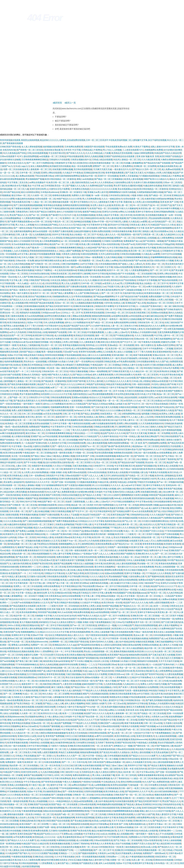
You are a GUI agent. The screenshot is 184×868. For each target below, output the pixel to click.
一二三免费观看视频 (83, 850)
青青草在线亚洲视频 (54, 355)
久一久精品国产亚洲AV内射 (149, 306)
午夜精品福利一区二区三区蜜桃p (105, 365)
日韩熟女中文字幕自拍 (53, 257)
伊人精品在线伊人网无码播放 (13, 492)
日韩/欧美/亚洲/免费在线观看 (167, 417)
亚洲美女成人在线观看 (168, 466)
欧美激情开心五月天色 (13, 534)
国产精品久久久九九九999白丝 (53, 300)
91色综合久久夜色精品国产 (151, 518)
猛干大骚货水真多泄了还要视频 (70, 560)
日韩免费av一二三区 (60, 430)
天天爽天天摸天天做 (102, 169)
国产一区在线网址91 (85, 361)
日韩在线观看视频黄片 (41, 554)
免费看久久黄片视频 (81, 195)
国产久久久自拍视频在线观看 (97, 629)
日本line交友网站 (60, 228)
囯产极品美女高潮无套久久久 (27, 401)
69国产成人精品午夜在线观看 (50, 671)
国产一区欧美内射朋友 (10, 404)
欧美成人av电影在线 (70, 580)
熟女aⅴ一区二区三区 (33, 700)
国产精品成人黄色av (133, 804)
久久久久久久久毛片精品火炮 (72, 225)
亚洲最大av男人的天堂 (98, 192)
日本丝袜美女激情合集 (119, 195)
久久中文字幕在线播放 (68, 739)
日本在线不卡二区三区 (98, 599)
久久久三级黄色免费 (144, 335)
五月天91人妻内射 (95, 381)
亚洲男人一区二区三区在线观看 (28, 586)
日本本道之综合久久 (16, 163)
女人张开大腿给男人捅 (86, 827)
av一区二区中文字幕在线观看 (115, 586)
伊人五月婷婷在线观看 (173, 469)
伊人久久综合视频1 (101, 485)
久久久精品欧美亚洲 (151, 160)
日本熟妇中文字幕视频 (147, 280)
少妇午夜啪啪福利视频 (171, 430)
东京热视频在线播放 (86, 215)
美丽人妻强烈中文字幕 (113, 700)
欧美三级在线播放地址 (130, 847)
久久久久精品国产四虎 (160, 515)
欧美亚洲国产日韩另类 (50, 495)
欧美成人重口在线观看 (89, 244)
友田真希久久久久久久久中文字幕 (56, 394)
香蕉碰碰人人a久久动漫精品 (16, 251)
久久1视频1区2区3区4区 (99, 280)
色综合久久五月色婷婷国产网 (102, 397)
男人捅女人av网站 (110, 261)
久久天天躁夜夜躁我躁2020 (120, 339)
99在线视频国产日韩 (122, 593)
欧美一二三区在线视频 (45, 248)
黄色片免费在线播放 (81, 778)
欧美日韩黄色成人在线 (17, 476)
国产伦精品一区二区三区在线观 (152, 713)
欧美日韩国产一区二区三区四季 (34, 824)
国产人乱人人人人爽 (93, 476)
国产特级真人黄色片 (152, 319)
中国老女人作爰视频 (16, 319)
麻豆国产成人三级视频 (75, 638)
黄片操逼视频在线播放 (138, 638)
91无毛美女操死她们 (160, 752)
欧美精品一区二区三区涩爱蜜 (18, 423)
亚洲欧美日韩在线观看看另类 (122, 694)
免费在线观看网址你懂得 (125, 322)
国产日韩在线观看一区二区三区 (51, 749)
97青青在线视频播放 (83, 296)
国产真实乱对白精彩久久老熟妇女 (115, 752)
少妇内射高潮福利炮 (30, 866)
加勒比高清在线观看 (52, 811)
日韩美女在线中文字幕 (35, 759)
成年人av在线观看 (107, 863)
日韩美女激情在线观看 (70, 329)
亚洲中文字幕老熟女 (52, 629)
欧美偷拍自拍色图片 (37, 492)
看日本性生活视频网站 (105, 567)
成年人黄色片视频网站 (169, 625)
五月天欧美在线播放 (89, 580)
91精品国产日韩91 (12, 772)
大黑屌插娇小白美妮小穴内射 (61, 361)
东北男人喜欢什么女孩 (100, 205)
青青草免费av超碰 (151, 440)
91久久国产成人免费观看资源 (169, 361)
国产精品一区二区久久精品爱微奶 (128, 648)
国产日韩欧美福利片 (172, 309)
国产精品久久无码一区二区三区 (146, 169)
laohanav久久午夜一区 (84, 410)
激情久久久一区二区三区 (51, 469)
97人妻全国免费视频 (29, 156)
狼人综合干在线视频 (121, 844)
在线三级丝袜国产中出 (149, 583)
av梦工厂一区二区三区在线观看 (65, 388)
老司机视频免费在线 (66, 827)
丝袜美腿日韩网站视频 (62, 169)
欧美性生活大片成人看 (51, 713)
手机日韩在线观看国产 (170, 436)
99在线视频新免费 (105, 498)
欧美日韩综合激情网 (168, 397)
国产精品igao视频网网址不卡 (107, 296)
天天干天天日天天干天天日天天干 (158, 290)
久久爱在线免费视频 (174, 674)
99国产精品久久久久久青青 (69, 199)
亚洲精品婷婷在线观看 (73, 238)
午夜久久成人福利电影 (71, 691)
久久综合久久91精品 (9, 619)
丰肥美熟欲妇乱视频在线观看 (21, 651)
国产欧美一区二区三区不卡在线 (131, 681)
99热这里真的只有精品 (34, 355)
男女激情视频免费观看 (102, 394)
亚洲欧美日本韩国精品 (32, 365)
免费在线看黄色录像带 (10, 443)
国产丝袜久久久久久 (75, 153)
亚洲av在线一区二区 (143, 339)
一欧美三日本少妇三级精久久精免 (147, 427)
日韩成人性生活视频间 (39, 407)
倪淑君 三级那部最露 (34, 287)
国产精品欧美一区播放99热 (54, 381)
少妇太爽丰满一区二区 (172, 492)
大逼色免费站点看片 (123, 182)
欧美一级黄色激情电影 (137, 691)
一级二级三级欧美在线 (173, 306)
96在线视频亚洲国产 (79, 694)
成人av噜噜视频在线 (100, 785)
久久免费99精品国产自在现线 (99, 186)
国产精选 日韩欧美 (107, 228)
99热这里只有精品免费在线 (118, 384)
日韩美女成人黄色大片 (139, 225)
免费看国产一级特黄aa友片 (155, 853)
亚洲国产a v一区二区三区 (91, 446)
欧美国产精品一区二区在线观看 (104, 208)
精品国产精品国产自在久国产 (77, 326)
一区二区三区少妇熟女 (152, 401)
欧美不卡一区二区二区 (117, 270)
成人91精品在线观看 (46, 840)
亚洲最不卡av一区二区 (71, 541)
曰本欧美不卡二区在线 (103, 466)
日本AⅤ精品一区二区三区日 (118, 313)
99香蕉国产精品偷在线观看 (41, 303)
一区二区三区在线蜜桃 (152, 309)
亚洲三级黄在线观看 (14, 316)
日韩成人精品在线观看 (102, 160)
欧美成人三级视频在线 (30, 345)
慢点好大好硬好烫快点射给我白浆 (58, 462)
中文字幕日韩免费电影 (60, 778)
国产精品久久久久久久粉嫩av (109, 410)
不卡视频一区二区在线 (83, 453)
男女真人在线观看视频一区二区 (169, 567)
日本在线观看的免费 (76, 443)
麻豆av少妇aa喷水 (30, 726)
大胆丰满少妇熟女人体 (114, 303)
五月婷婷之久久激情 (21, 697)
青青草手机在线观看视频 (143, 619)
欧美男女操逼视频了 (42, 423)
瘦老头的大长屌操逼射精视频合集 (61, 309)
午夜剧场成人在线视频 (146, 743)
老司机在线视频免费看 (80, 632)
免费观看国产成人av (133, 241)
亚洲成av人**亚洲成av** (82, 554)
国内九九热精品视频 (94, 156)
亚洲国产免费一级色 (46, 827)
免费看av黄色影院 (88, 619)
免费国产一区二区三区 (41, 645)
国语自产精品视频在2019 (40, 296)
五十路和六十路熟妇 (57, 746)
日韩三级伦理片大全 (69, 772)
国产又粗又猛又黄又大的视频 (104, 407)
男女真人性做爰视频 (164, 498)
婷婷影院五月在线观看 (170, 446)
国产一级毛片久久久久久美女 (66, 446)
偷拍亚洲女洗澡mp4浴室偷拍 (56, 661)
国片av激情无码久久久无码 (37, 430)
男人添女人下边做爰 (60, 489)
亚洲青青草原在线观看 (94, 313)
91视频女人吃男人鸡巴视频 (159, 173)
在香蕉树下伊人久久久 (10, 684)
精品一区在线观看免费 (82, 166)
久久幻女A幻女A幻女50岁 (64, 616)
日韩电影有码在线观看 (60, 518)
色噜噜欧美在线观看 (123, 453)
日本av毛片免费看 (53, 339)
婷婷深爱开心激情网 (81, 274)
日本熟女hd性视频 (32, 449)
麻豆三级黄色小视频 (66, 681)
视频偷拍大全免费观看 (148, 687)
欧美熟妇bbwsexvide (38, 642)
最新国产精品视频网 (62, 564)
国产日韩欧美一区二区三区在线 (45, 264)
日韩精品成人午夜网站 (92, 150)
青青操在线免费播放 (168, 564)
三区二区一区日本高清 (50, 765)
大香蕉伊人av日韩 (88, 668)
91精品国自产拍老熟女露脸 (97, 449)
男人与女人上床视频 (112, 150)
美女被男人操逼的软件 (14, 482)
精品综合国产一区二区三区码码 (17, 335)
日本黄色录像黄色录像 (121, 231)
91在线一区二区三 (71, 339)
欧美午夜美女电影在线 (52, 570)
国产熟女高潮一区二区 (26, 557)
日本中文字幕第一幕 (61, 423)
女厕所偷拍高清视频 (99, 583)
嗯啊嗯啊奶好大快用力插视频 (122, 192)
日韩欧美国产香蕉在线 (10, 147)
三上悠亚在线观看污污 (133, 150)
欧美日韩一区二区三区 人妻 (61, 182)
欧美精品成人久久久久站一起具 (47, 837)
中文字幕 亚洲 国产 (145, 228)
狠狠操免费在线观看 (138, 655)
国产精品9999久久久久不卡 (151, 449)
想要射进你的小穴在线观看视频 (114, 541)
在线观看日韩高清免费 (45, 707)
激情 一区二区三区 (104, 335)
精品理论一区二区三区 (45, 658)
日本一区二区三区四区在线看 (148, 827)
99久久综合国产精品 (62, 459)
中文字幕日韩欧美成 (119, 248)
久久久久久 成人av (119, 485)
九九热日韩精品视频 (113, 257)
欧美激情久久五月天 (50, 541)
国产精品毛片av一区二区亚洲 (128, 544)
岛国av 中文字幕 (35, 322)
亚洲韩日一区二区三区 (73, 218)
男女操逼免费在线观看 (159, 218)
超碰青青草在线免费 (68, 664)
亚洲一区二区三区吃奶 (126, 775)
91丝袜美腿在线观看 (64, 410)
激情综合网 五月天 (45, 593)
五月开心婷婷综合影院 (109, 254)
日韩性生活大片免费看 (97, 674)
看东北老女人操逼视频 (164, 632)
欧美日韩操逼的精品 (17, 322)
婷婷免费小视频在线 (165, 580)
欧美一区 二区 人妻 (30, 469)
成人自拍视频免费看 (63, 335)
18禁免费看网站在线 (131, 414)
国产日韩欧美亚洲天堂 (137, 218)
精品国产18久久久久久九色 (136, 603)
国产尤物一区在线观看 (65, 482)
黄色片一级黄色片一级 (112, 319)
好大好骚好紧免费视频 (54, 808)
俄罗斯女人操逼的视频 (13, 326)
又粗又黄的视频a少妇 (82, 466)
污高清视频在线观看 (99, 694)
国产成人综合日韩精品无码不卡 (168, 511)
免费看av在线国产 (147, 580)
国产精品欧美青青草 (39, 590)
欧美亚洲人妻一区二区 (122, 205)
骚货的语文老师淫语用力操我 (154, 759)
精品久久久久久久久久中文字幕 (54, 632)
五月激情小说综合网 (36, 576)
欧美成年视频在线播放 (115, 707)
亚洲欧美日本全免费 (113, 531)
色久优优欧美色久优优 (83, 163)
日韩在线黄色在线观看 (56, 576)
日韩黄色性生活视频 (9, 394)
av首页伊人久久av (111, 283)
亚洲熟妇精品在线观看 (96, 655)
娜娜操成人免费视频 (119, 300)
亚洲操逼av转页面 (63, 593)
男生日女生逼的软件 (75, 677)
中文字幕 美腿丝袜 (123, 202)
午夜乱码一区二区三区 (63, 222)
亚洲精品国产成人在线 (136, 303)
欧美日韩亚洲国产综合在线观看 (55, 821)
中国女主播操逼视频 (78, 371)
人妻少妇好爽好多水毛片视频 (13, 186)
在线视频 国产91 (94, 700)
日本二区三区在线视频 (32, 414)
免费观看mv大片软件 (61, 349)
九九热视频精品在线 (41, 234)
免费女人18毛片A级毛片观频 (153, 684)
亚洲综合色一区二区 (9, 313)
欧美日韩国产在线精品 (170, 156)
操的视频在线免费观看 (53, 147)
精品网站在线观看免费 (159, 739)
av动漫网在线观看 (73, 277)
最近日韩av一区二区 (21, 195)
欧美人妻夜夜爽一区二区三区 (38, 169)
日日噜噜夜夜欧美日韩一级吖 (62, 267)
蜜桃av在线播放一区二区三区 (98, 677)
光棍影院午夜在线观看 (94, 147)
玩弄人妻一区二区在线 (150, 596)
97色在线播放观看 (75, 156)
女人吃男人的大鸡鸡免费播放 (146, 202)
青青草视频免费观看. (115, 173)
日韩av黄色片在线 (152, 391)
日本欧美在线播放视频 (130, 254)
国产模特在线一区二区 (143, 746)
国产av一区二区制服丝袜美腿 (170, 482)
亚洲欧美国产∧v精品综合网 (111, 723)
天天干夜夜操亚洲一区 (45, 818)
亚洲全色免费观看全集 (75, 700)
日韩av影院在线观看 (132, 309)
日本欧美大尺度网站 (52, 365)
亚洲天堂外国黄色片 (145, 736)
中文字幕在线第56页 (102, 511)
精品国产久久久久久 (47, 384)
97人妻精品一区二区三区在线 (27, 381)
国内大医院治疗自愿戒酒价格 (83, 489)
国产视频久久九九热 (75, 186)
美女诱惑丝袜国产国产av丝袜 (132, 261)
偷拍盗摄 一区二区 (139, 785)
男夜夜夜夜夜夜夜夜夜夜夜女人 (44, 251)
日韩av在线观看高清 (103, 840)
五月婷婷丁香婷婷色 (167, 459)
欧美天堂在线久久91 (94, 573)
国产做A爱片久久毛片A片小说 (62, 215)
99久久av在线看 (128, 378)
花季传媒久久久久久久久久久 (25, 479)
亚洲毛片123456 (110, 212)
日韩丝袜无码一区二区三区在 (151, 322)
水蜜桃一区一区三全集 (120, 860)
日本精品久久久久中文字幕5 (91, 521)
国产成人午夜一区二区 (62, 583)
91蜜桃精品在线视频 (66, 840)
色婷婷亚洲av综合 (113, 521)
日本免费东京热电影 (80, 189)
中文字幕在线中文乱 (53, 326)
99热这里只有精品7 (81, 593)
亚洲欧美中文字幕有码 (73, 629)
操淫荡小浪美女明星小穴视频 (160, 261)
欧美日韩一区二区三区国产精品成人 (145, 251)
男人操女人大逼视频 (123, 352)
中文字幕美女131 (91, 834)
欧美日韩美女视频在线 (75, 655)
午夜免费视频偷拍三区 (105, 622)
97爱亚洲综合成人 (162, 749)
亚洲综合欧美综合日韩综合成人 (36, 349)
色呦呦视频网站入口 (68, 544)
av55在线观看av (136, 316)
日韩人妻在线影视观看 (116, 218)
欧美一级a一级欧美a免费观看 (64, 368)
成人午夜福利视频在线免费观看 (140, 857)
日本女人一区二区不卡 (72, 313)
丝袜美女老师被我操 (65, 524)
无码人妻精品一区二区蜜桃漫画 (67, 528)
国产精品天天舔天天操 (41, 697)
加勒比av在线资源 (159, 381)
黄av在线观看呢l (37, 309)
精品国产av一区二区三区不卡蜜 (64, 244)
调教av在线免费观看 (82, 316)
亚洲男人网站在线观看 (51, 173)
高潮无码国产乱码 (144, 244)
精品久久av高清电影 (132, 277)
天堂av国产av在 (128, 244)
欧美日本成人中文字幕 (145, 394)
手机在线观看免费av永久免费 (119, 147)
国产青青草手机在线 (154, 674)
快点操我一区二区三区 (112, 277)
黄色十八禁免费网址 (124, 166)
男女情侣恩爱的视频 (103, 453)
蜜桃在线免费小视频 (149, 505)
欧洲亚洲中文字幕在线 (43, 335)
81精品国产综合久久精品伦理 (168, 153)
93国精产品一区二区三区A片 (123, 612)
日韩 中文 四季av (74, 769)
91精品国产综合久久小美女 (163, 225)
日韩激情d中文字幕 (63, 163)
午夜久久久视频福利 (128, 208)
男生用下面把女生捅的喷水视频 (128, 186)
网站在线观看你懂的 (34, 769)
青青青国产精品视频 (172, 489)
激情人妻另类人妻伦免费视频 (94, 339)
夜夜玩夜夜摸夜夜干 (79, 208)
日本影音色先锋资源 (87, 557)
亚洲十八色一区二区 (58, 550)
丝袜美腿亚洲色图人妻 (151, 492)
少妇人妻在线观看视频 (97, 443)
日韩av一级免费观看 (93, 257)
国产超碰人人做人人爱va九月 (131, 264)
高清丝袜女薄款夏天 (53, 150)
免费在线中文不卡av (158, 550)
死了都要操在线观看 (21, 208)
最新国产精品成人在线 (28, 547)
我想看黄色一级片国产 (131, 234)
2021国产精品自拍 (12, 192)
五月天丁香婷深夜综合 (128, 831)
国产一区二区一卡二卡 (51, 218)
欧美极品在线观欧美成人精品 (165, 778)
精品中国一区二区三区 (24, 616)
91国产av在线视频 (22, 603)
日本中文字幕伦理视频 (75, 710)
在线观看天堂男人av (148, 397)
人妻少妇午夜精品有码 (124, 642)
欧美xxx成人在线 (81, 697)
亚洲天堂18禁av (81, 583)
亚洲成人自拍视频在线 (17, 785)
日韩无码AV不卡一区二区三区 (51, 677)
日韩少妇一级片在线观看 (144, 453)
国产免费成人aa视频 (25, 531)
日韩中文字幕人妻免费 (101, 593)
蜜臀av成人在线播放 (73, 834)
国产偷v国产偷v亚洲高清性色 (118, 446)
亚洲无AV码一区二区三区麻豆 (41, 524)
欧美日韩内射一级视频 (104, 534)
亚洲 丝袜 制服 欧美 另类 (148, 156)
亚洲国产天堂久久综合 (153, 531)
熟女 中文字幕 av (35, 186)
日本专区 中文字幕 (72, 150)
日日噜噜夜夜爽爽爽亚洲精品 (35, 160)
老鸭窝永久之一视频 (107, 625)
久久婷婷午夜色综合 (100, 326)
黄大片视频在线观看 (29, 622)
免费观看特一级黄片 (14, 762)
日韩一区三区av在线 (135, 674)
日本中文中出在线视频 (171, 254)
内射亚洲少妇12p (109, 420)
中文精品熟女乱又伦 (110, 782)
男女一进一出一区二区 (113, 401)
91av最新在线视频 (8, 677)
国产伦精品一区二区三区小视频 (14, 309)
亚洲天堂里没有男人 (39, 189)
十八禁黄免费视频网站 (139, 270)
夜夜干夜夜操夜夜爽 (142, 355)
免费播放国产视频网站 (39, 427)
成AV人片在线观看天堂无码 (69, 212)
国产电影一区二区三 (18, 368)
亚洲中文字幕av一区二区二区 (162, 824)
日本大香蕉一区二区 (18, 511)
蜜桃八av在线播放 (85, 179)
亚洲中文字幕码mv (144, 212)
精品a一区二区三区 (165, 394)
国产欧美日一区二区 (156, 593)
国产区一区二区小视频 (108, 759)
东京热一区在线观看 (91, 277)
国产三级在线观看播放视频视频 (28, 205)
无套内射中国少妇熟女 (133, 293)
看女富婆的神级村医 (162, 352)
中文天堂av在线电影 (158, 404)
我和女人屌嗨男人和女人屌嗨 (112, 417)
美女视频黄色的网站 (34, 717)
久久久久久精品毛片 (97, 547)
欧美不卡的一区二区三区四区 (147, 622)
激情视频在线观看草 (47, 505)
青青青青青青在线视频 (153, 544)
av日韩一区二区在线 (42, 222)
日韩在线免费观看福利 (60, 397)
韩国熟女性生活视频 (119, 697)
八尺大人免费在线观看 (159, 541)
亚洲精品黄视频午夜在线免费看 (92, 270)
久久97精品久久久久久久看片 (117, 381)
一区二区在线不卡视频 (33, 596)
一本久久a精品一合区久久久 (28, 283)
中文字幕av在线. (147, 772)
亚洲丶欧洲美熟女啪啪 (10, 844)
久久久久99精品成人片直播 (98, 153)
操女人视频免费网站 (40, 166)
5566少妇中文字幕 (28, 502)
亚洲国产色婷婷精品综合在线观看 (120, 156)
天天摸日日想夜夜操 (134, 391)
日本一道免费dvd (36, 476)
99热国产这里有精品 (96, 384)
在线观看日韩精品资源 (105, 361)
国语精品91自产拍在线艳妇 (123, 280)
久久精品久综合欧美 (147, 590)
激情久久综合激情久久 (69, 358)
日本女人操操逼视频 (135, 560)
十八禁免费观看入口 (122, 677)
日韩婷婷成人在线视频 (146, 238)
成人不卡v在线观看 (164, 834)
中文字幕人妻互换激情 (49, 547)
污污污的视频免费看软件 (52, 485)
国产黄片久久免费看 (133, 440)
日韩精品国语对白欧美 (94, 218)
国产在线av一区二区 (136, 287)
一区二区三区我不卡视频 (148, 534)
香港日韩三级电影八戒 (173, 186)
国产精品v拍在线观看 (168, 280)
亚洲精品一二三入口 (94, 469)
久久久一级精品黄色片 (112, 199)
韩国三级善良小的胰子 (171, 440)
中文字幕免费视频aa (170, 537)
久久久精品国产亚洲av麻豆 (164, 677)
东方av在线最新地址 (21, 244)
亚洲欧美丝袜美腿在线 (84, 306)
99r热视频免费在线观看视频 (109, 804)
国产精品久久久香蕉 (92, 495)
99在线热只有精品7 (152, 368)
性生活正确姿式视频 (133, 570)
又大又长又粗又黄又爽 (71, 765)
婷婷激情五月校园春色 (158, 420)
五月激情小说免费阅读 (112, 241)
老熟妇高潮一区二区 (150, 537)
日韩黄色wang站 (36, 391)
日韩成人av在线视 (11, 329)
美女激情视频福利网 (66, 818)
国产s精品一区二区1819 (160, 195)
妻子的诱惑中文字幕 (106, 720)
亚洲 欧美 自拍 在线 (135, 710)
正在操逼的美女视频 (69, 847)
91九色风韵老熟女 (67, 498)
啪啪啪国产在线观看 (57, 332)
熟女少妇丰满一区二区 (108, 668)
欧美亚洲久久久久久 (121, 629)
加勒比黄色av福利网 (131, 645)
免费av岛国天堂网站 (166, 345)
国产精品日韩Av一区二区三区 (84, 687)
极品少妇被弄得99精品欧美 (63, 743)
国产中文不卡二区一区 (130, 342)
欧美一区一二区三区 (27, 420)
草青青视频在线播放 (29, 515)
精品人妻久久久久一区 (109, 234)
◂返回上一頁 (70, 103)
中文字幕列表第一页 (23, 583)
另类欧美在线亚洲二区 (60, 274)
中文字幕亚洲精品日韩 (71, 586)
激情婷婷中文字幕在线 (41, 459)
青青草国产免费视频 (55, 736)
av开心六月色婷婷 (18, 332)
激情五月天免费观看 (135, 707)
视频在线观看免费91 (164, 795)
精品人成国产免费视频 (70, 251)
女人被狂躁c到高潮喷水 (20, 564)
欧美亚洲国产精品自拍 (118, 655)
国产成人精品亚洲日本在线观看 (167, 844)
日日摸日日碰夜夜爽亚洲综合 (52, 508)
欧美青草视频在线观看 (17, 743)
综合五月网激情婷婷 (57, 635)
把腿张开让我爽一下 (170, 342)
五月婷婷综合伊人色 (89, 772)
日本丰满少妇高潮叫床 (134, 215)
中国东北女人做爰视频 (41, 290)
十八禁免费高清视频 (40, 668)
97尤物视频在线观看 (81, 290)
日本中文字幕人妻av (158, 547)
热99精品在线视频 (82, 222)
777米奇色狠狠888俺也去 (27, 664)
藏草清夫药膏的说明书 (155, 710)
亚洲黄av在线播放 (159, 313)
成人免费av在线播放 (99, 300)
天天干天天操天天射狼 (169, 661)
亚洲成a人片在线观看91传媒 (143, 332)
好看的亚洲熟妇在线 (30, 625)
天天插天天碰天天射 (138, 300)
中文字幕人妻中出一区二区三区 (168, 335)
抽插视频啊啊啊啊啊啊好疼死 (76, 811)
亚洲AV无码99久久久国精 (101, 642)
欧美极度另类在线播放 (60, 166)
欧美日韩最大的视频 (107, 489)
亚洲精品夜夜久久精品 (163, 410)
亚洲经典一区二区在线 (95, 560)
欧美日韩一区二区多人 (102, 537)
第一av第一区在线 (99, 195)
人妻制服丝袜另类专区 (73, 449)
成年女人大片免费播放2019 (77, 322)
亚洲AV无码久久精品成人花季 (126, 492)
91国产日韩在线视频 (121, 430)
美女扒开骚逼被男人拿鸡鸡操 (134, 358)
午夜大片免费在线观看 (26, 671)
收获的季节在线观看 (108, 580)
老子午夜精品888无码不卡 (94, 837)
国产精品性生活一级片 (146, 528)
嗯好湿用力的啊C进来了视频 (149, 489)
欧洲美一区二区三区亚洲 (147, 375)
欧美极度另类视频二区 (42, 342)
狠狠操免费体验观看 (101, 316)
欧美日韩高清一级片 (85, 681)
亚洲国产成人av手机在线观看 (44, 436)
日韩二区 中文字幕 (113, 309)
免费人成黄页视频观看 (22, 410)
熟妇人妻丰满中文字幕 (99, 860)
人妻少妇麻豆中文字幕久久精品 (123, 583)
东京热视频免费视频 (100, 778)
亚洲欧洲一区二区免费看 (145, 166)
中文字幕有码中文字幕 (97, 225)
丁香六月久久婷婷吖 (80, 430)
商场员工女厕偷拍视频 (69, 752)
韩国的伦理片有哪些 (104, 306)
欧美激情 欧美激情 (89, 388)
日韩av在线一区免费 (25, 261)
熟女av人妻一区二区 (143, 635)
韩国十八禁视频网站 (91, 798)
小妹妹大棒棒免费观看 (143, 153)
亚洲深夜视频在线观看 (34, 306)
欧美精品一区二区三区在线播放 (138, 410)
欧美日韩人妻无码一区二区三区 (40, 417)
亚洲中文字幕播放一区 (134, 573)
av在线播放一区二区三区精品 (52, 156)
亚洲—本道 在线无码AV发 (135, 769)
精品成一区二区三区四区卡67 (85, 505)
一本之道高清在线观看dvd (64, 270)
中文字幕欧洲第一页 (165, 619)
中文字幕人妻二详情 (18, 280)
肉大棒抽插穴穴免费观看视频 (76, 365)
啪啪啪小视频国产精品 (28, 498)
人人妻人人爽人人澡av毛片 (117, 332)
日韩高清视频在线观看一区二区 (151, 850)
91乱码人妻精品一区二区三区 (127, 160)
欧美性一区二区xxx (88, 847)
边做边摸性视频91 (82, 231)
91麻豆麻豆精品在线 (154, 316)
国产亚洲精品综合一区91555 (90, 309)
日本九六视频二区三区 (32, 257)
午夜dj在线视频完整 (171, 697)
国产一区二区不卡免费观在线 (40, 163)
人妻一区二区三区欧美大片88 (124, 326)
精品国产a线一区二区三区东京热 (134, 730)
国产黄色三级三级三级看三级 (29, 661)
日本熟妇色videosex (50, 192)
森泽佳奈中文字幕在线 (118, 225)
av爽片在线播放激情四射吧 (158, 287)
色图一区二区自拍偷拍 (13, 169)
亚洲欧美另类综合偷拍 (52, 449)
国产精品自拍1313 (14, 599)
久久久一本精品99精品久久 (61, 801)
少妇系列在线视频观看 (91, 241)
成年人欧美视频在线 (126, 489)
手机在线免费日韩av (44, 176)
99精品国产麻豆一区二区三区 (51, 502)
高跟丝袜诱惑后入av (84, 182)
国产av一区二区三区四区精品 (83, 625)
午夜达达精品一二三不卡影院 (86, 433)
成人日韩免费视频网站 (10, 218)
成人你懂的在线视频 (21, 436)
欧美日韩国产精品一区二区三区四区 (36, 378)
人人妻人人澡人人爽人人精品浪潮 (42, 788)
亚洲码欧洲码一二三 (29, 567)
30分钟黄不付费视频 (169, 208)
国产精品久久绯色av (82, 375)
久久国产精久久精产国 (24, 248)
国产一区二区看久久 (46, 756)
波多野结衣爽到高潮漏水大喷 (58, 316)
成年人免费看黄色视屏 (103, 375)
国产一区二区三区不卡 (160, 270)
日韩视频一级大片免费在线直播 (69, 319)
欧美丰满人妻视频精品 (165, 476)
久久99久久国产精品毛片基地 (136, 717)
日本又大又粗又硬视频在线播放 (79, 736)
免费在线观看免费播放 (118, 443)
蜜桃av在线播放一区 (98, 349)
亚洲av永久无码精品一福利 (34, 375)
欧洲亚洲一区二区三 (34, 762)
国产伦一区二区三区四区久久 (84, 730)
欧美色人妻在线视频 (133, 179)
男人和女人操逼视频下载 (102, 632)
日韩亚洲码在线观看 (97, 733)
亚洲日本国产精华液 (76, 381)
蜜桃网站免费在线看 (113, 570)
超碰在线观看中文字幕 (92, 684)
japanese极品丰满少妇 (170, 505)
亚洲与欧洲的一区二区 (122, 355)
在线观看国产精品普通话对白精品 (49, 638)
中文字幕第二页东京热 (18, 182)
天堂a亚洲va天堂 (47, 560)
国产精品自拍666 (105, 671)
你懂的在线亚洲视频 (128, 407)
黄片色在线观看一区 (114, 469)
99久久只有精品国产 (78, 404)
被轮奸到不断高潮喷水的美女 (48, 261)
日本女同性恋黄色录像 (124, 394)
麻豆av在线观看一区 (42, 231)
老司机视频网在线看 (74, 420)
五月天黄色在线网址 (36, 674)
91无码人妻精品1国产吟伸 (164, 384)
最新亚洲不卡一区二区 (66, 417)
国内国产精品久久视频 (30, 352)
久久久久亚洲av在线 (12, 521)
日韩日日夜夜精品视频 (60, 511)
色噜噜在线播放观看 (61, 195)
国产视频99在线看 (156, 576)
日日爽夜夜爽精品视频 (26, 827)
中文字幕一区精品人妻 (129, 436)
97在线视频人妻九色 (138, 472)
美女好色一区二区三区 (155, 462)
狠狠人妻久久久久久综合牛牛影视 (155, 811)
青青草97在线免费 (87, 352)
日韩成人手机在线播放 (26, 756)
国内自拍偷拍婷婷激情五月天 (40, 319)
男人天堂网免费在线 (91, 199)
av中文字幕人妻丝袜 (27, 254)
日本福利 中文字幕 (39, 208)
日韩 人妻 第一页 (24, 234)
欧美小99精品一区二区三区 (122, 459)
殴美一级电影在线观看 (52, 352)
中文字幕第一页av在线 (22, 446)
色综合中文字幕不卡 (144, 733)
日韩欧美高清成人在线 (37, 332)
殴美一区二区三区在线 (89, 726)
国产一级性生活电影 (23, 228)
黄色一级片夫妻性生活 (22, 293)
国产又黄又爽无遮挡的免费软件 (106, 290)
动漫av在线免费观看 (123, 267)
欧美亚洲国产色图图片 (172, 391)
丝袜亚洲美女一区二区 (110, 414)
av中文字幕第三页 (89, 264)
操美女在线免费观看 (128, 580)
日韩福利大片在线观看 (59, 160)
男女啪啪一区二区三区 (147, 564)
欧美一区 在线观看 (24, 648)
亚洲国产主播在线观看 (62, 231)
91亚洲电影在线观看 (40, 489)
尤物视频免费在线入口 (62, 296)
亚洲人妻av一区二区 (155, 264)
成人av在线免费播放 (49, 479)
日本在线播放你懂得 (108, 264)
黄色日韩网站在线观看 (131, 782)
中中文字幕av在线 (144, 502)
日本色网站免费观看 (74, 147)
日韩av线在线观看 (87, 804)
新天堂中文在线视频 (157, 769)
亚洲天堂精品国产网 (120, 515)
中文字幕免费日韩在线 (105, 524)
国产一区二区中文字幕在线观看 (55, 625)
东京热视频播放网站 (9, 339)
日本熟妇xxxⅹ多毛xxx (51, 313)
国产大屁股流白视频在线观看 (78, 485)
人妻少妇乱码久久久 (147, 524)
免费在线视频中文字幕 (159, 296)
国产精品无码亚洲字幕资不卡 (95, 251)
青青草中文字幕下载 (137, 765)
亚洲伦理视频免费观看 (164, 212)
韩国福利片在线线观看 (30, 313)
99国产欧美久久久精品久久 (156, 179)
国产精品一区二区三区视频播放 (109, 179)
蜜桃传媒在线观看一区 (62, 202)
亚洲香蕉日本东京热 (152, 804)
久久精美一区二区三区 (41, 195)
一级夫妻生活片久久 (122, 169)
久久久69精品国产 (125, 625)
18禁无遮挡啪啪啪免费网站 (67, 176)
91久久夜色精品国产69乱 (15, 153)
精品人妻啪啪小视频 (66, 456)
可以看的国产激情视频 (81, 648)
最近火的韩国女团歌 (30, 192)
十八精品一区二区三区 (41, 202)
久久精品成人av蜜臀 (138, 222)
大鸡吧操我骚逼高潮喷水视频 (150, 192)
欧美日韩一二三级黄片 (125, 534)
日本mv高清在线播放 (97, 472)
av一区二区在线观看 (70, 241)
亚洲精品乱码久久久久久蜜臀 (152, 326)
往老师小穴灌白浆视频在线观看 (148, 182)
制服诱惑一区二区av (91, 261)
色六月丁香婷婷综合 (120, 778)
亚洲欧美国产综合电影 (93, 788)
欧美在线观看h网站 (40, 244)
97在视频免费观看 (95, 332)
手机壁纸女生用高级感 (47, 544)
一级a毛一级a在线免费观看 (16, 427)
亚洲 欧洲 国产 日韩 (169, 202)
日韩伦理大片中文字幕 (39, 397)
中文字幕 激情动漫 (62, 378)
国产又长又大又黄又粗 (136, 433)
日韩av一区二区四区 (172, 182)
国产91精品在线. (167, 407)
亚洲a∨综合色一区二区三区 (165, 355)
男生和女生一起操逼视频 (35, 361)
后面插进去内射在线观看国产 (74, 547)
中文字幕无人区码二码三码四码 (57, 775)
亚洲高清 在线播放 (30, 495)
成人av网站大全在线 (49, 329)
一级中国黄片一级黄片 (32, 404)
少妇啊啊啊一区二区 (58, 642)
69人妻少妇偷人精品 (72, 570)
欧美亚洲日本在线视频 (10, 831)
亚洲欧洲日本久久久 (77, 280)
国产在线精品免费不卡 (123, 511)
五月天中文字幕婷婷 (27, 749)
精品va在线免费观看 (100, 612)
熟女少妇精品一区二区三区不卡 (84, 234)
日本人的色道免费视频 (53, 322)
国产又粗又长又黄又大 (136, 173)
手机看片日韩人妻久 (116, 287)
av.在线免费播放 (164, 453)
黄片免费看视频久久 (108, 505)
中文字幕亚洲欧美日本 (10, 257)
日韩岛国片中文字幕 (54, 476)
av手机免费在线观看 (30, 329)
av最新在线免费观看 (116, 560)
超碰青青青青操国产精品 (114, 329)
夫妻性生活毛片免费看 (59, 189)
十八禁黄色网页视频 (31, 218)
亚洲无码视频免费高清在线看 (80, 567)
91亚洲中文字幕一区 (138, 547)
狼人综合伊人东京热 (99, 661)
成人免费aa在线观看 (171, 169)
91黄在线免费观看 (89, 254)
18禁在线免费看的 (51, 586)
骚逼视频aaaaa (139, 593)
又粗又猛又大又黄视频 (170, 658)
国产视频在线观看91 (146, 378)
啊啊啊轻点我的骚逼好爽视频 (96, 528)
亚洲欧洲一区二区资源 (49, 691)
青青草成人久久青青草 (96, 345)
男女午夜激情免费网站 (30, 394)
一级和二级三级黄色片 (112, 769)
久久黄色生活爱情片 (66, 622)
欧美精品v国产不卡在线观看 (122, 274)
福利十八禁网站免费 (93, 391)
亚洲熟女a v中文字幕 (10, 570)
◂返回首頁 (57, 103)
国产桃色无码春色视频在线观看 (22, 384)
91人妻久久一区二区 (25, 681)
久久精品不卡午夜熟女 (73, 173)
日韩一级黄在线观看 (141, 384)
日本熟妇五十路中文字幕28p (111, 388)
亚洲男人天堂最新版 (129, 176)
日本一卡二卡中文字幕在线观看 (145, 430)
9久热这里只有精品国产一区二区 (95, 515)
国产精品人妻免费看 (63, 293)
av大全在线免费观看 (27, 238)
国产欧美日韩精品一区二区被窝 (28, 703)
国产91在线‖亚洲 (19, 296)
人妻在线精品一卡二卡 (39, 518)
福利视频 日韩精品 (150, 414)
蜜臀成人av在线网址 (21, 645)
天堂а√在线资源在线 (110, 244)
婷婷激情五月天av (47, 622)
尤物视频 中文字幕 (43, 616)
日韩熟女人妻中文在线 (131, 365)
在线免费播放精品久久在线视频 (39, 850)
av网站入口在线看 (126, 212)
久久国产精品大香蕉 (75, 573)
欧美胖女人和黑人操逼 (169, 414)
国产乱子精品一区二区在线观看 (128, 840)
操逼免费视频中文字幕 (100, 609)
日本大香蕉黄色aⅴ (53, 596)
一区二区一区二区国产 (28, 508)
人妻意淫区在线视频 (72, 684)
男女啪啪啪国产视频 (35, 179)
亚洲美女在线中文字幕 (105, 818)
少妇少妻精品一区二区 (132, 368)
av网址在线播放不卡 (39, 182)
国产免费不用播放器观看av (20, 222)
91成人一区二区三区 (133, 531)
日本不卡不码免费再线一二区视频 (158, 349)
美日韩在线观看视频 (83, 169)
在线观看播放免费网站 (96, 508)
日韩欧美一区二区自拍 (83, 795)
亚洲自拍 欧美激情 (8, 573)
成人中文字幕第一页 (130, 596)
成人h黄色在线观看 (69, 726)
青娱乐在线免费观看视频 (146, 625)
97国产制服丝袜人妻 (164, 746)
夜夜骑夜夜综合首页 (151, 609)
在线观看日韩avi (62, 537)
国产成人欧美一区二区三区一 (51, 710)
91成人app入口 (22, 166)
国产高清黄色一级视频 (153, 241)
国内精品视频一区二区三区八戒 (14, 189)
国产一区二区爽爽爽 (108, 590)
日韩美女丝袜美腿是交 (71, 495)
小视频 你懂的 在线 (139, 195)
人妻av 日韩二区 (23, 466)
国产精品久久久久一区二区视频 (93, 479)
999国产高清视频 (148, 726)
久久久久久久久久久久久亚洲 (103, 189)
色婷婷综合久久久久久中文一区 (39, 482)
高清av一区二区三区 (64, 303)
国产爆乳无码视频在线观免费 (159, 700)
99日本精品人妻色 (45, 537)
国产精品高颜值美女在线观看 (144, 599)
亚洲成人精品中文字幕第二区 (109, 215)
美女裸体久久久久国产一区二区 (49, 531)
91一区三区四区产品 (143, 205)
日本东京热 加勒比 (59, 280)
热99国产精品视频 (110, 606)
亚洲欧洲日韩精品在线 (35, 534)
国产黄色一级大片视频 (106, 681)
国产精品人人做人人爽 (53, 703)
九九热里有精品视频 (113, 684)
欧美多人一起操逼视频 (72, 401)
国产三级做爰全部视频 (131, 290)
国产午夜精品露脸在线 (59, 208)
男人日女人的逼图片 (71, 283)
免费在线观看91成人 (82, 775)
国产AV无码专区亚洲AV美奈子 (124, 449)
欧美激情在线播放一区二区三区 (108, 163)
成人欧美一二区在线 (159, 606)
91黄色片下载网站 (141, 147)
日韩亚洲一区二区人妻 (152, 234)
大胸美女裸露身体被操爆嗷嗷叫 (53, 733)
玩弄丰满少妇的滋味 (163, 694)
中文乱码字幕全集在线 (170, 375)
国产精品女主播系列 (46, 212)
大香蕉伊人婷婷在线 (70, 254)
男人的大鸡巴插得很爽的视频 (164, 791)
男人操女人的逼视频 (9, 713)
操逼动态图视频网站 (74, 391)
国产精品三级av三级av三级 (32, 339)
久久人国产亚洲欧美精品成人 (31, 277)
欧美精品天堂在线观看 (122, 153)
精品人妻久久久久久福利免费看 (96, 355)
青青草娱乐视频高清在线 (74, 345)
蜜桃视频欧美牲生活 (48, 498)
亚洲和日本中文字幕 (21, 635)
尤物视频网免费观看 (59, 407)
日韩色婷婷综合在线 (139, 515)
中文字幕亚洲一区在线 (116, 638)
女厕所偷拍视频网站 (23, 231)
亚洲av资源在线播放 (25, 270)
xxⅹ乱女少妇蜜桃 (108, 834)
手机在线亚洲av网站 (42, 228)
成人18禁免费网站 (165, 238)
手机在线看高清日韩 (21, 202)
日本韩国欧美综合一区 (55, 186)
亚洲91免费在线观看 (101, 231)
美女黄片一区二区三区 (51, 345)
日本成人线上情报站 (141, 381)
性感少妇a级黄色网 (173, 681)
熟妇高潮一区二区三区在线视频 (63, 440)
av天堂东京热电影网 (172, 401)
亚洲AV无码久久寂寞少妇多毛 (31, 736)
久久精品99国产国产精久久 (96, 248)
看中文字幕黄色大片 (83, 202)
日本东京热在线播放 (103, 795)
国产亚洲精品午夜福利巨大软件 (142, 479)
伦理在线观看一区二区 (45, 199)
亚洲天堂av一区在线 (127, 590)
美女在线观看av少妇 (127, 189)
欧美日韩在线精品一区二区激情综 (60, 179)
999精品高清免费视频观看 (120, 635)
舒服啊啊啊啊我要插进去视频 (164, 257)
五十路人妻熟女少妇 (158, 358)
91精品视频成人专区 (108, 687)
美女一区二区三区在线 (106, 462)
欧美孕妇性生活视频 (166, 371)
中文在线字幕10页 (57, 153)
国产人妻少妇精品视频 (39, 511)
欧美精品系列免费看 (126, 818)
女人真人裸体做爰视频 (32, 147)
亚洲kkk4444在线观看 (163, 860)
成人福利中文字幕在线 (159, 508)
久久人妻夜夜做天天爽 (103, 202)
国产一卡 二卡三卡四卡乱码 (28, 371)
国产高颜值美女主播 (88, 863)
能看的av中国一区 (89, 176)
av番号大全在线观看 (17, 609)
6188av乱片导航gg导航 (164, 244)
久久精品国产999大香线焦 (51, 798)
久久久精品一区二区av (129, 557)
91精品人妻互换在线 (17, 576)
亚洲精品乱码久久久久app (64, 645)
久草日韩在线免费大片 (124, 375)
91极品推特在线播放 (152, 186)
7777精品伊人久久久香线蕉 (50, 238)
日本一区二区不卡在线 (113, 391)
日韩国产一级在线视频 (118, 547)
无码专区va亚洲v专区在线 (109, 368)
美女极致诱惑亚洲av (52, 791)
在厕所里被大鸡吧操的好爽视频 (159, 199)
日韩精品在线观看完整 (103, 427)
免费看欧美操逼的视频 (107, 557)
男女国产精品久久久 (19, 215)
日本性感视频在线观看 (118, 756)
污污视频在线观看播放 (149, 176)
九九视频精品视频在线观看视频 (89, 303)
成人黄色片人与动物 (168, 645)
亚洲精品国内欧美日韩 (94, 173)
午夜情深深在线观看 (81, 423)
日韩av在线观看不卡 (9, 156)
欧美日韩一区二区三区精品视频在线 (125, 349)
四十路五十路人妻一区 (39, 785)
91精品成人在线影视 (127, 482)
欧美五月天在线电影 (78, 733)
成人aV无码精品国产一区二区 (162, 222)
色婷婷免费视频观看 (13, 361)
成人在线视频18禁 (20, 303)
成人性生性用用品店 (51, 283)
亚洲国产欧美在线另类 (148, 407)
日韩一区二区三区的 (77, 332)
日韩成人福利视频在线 (82, 534)
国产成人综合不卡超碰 (47, 739)
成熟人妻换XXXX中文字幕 (163, 147)
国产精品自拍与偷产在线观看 (157, 163)
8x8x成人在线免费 (122, 498)
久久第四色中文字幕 (57, 443)
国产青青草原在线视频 (51, 782)
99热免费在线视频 (81, 612)
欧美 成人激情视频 (73, 671)
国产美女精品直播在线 (81, 821)
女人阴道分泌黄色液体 (111, 645)
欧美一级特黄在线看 (62, 453)
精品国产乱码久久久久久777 (164, 586)
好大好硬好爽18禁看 (84, 492)
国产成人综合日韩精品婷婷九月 (126, 609)
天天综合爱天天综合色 (53, 655)
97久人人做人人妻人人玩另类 (140, 417)
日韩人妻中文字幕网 (61, 554)
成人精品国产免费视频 (61, 723)
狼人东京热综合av (80, 518)
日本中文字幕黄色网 (18, 391)
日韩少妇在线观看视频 (37, 153)
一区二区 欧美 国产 (138, 443)
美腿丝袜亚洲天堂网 (87, 759)
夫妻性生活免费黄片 (42, 446)
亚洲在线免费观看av (104, 544)
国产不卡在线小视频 (33, 462)
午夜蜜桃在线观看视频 (22, 857)
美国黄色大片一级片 (110, 358)
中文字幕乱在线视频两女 (123, 502)
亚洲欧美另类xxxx (116, 674)
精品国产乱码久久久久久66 (113, 433)
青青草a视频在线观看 (51, 401)
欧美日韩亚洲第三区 (140, 313)
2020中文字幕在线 (60, 234)
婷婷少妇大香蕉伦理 (110, 342)
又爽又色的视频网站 (126, 228)
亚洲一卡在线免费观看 (80, 407)
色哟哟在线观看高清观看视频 (76, 205)
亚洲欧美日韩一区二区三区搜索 (145, 616)
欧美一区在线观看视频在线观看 (91, 857)
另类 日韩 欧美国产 (97, 762)
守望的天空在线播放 (146, 482)
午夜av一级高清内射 (74, 257)
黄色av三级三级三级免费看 (20, 638)
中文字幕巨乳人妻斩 (118, 222)
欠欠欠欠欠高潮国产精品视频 (19, 528)
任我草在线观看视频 (93, 791)
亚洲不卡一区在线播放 (108, 176)
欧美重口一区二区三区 (91, 329)
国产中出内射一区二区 (17, 642)
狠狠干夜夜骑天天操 (12, 778)
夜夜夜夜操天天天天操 (38, 550)
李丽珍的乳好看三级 (117, 479)
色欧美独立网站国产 (150, 436)
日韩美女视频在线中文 (81, 160)
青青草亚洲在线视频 (14, 287)
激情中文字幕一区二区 (60, 785)
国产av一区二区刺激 (38, 215)
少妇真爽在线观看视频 (105, 456)
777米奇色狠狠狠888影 (101, 811)
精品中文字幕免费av (141, 677)
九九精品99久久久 (172, 234)
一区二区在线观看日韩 (146, 274)
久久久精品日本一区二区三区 (143, 371)
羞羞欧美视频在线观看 (124, 651)
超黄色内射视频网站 (164, 228)
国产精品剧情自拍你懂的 (88, 645)
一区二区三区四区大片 (165, 267)
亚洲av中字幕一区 (100, 222)
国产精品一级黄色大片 (20, 290)
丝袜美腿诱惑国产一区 (156, 329)
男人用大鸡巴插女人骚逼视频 (16, 267)
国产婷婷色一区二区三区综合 (30, 150)
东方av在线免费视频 (34, 316)
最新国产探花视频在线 (146, 466)
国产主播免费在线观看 (76, 287)
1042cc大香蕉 (64, 505)
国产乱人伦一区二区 (131, 521)
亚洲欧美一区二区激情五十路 (73, 192)
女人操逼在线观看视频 (166, 736)
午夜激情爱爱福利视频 (67, 658)
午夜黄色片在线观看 (151, 342)
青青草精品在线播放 (52, 205)
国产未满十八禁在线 (128, 687)
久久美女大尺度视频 (62, 466)
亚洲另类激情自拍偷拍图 (143, 498)
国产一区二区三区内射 (165, 554)
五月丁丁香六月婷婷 (34, 326)
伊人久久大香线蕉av (104, 182)
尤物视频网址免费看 (154, 150)
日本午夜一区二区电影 (30, 173)
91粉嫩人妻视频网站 (133, 163)
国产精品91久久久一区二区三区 (134, 606)
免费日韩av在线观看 (77, 472)
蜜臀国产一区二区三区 (103, 166)
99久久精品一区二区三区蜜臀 (56, 694)
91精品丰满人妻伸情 (107, 482)
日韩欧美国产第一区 (123, 795)
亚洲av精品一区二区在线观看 (121, 345)
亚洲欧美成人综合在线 (43, 857)
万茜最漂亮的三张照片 (26, 212)
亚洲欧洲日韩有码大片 (144, 267)
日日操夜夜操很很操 (106, 749)
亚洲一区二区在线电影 (69, 606)
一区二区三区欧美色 (50, 847)
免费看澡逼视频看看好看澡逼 (151, 775)
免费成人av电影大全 (117, 404)
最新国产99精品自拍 (92, 212)
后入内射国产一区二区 (24, 730)
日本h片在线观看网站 (86, 498)
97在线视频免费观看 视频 (49, 254)
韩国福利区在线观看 (46, 557)
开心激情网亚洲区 (123, 427)
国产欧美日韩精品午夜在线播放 (65, 603)
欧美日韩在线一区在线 (112, 603)
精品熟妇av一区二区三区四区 (160, 303)
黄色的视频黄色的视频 (90, 358)
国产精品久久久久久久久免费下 (24, 300)
